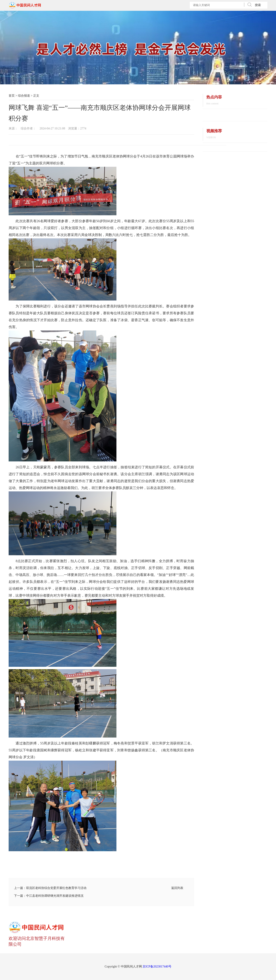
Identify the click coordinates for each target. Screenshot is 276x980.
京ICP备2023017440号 (157, 967)
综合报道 (24, 96)
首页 (12, 96)
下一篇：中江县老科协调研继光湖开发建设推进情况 (49, 896)
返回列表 (177, 888)
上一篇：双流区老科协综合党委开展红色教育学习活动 (50, 888)
